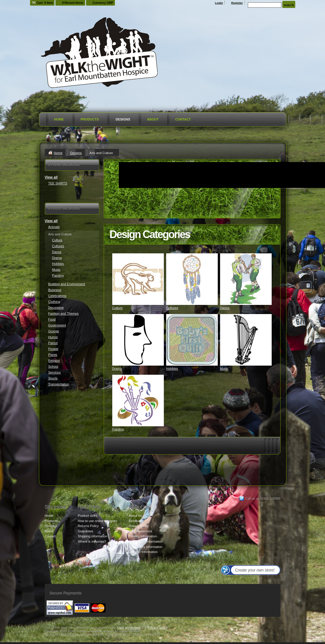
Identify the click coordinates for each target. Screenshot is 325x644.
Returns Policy (88, 526)
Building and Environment (67, 284)
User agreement (129, 628)
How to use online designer (97, 521)
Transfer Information (143, 552)
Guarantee (85, 531)
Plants (53, 355)
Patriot (53, 343)
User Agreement (140, 531)
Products (90, 119)
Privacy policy (157, 628)
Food (52, 319)
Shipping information (93, 536)
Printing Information (143, 536)
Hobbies (172, 369)
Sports (53, 378)
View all (51, 177)
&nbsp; (138, 279)
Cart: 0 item (45, 3)
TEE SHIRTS (58, 183)
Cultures (172, 308)
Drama (117, 369)
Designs (123, 119)
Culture (117, 308)
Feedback (136, 521)
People (53, 349)
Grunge (54, 331)
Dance (225, 308)
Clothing (54, 302)
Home (59, 119)
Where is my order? (92, 541)
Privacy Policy (139, 526)
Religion (54, 361)
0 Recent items (72, 3)
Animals (54, 227)
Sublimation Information (146, 541)
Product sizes (88, 516)
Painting (118, 429)
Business (55, 290)
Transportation (59, 384)
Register (237, 3)
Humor (53, 337)
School (53, 366)
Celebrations (57, 296)
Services (55, 372)
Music (224, 369)
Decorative (56, 308)
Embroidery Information (146, 547)
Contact (183, 119)
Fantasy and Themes (63, 313)
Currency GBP (103, 3)
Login (219, 3)
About (153, 119)
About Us (135, 516)
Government (57, 325)
